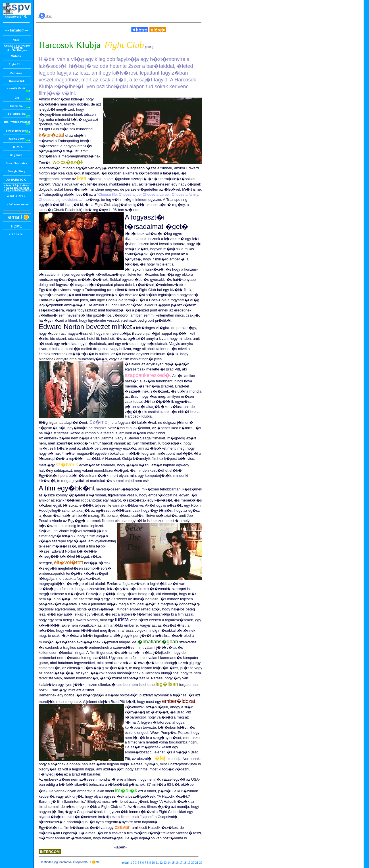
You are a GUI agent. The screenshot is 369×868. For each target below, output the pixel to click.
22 (201, 863)
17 (181, 863)
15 (173, 863)
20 (193, 863)
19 (189, 863)
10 (153, 863)
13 (165, 863)
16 (177, 863)
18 (185, 863)
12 (161, 863)
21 (197, 863)
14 (169, 863)
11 (157, 863)
